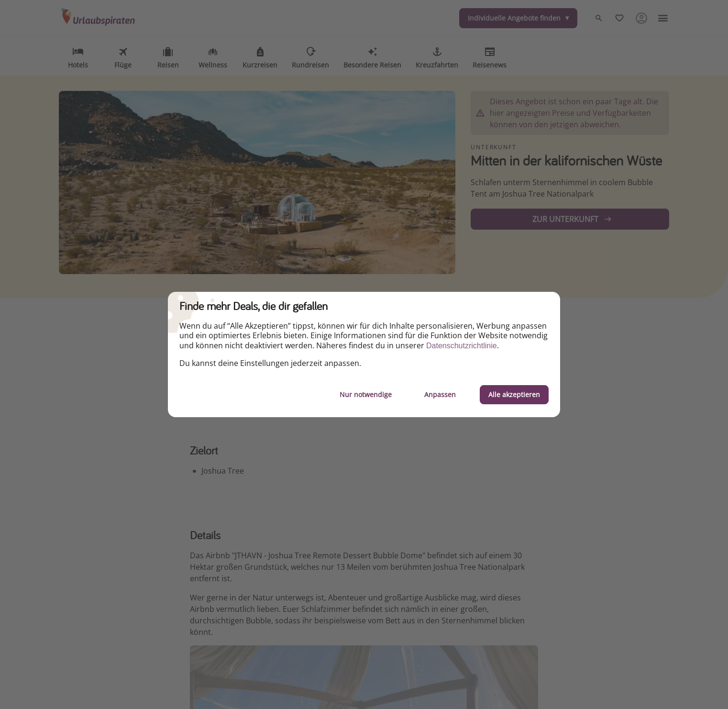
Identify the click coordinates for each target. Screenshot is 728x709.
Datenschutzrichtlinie (462, 346)
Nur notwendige (366, 394)
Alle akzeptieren (514, 394)
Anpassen (440, 394)
